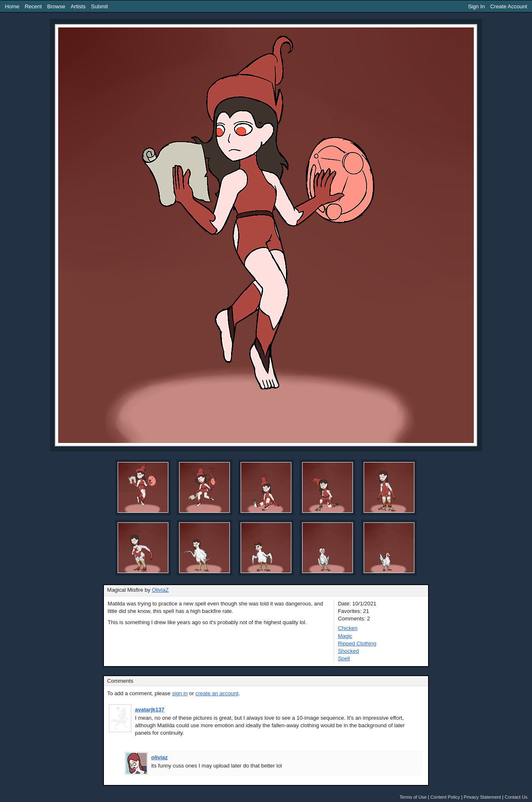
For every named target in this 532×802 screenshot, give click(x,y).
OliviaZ (160, 590)
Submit (99, 6)
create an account (217, 693)
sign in (180, 693)
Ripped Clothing (357, 643)
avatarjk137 (150, 710)
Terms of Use (413, 797)
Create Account (509, 6)
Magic (345, 636)
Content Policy (445, 797)
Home (12, 6)
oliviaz (160, 757)
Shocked (349, 651)
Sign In (476, 6)
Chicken (348, 628)
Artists (78, 6)
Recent (33, 6)
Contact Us (516, 797)
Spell (344, 658)
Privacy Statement (483, 797)
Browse (56, 6)
